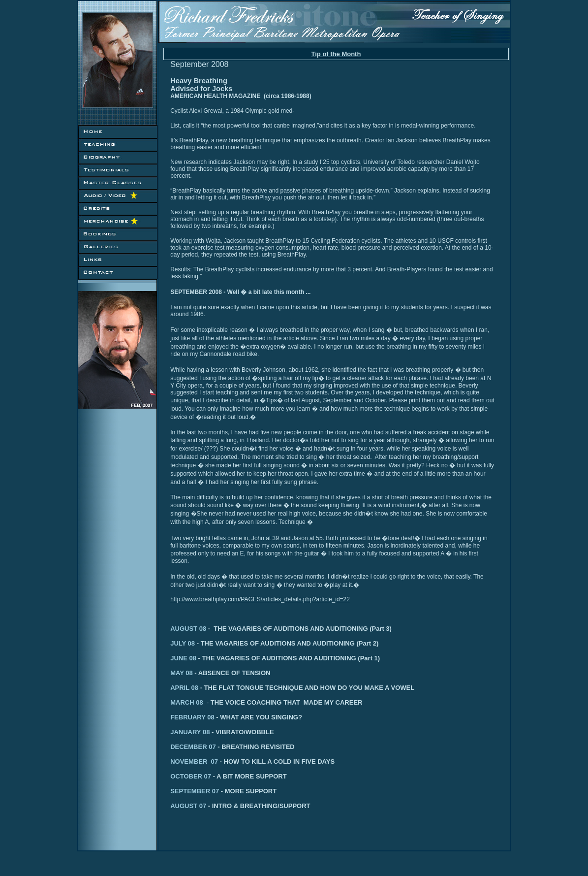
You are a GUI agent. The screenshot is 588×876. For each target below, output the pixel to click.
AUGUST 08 (188, 629)
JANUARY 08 (193, 732)
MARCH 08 (190, 702)
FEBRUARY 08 (234, 717)
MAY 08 (182, 673)
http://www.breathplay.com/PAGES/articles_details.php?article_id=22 (260, 599)
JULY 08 (184, 643)
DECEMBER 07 (196, 747)
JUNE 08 (184, 658)
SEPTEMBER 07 (223, 791)
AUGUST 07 (191, 806)
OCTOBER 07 (213, 776)
